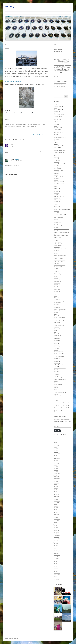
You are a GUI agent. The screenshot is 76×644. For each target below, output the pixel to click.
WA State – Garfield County (59, 255)
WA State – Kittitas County (59, 309)
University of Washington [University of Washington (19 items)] (61, 71)
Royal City (56, 219)
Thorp (56, 314)
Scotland (56, 142)
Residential (56, 206)
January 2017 (56, 455)
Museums (56, 159)
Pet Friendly (56, 198)
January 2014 (56, 513)
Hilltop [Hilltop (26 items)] (63, 63)
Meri (12, 145)
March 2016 (56, 472)
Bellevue (56, 273)
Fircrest (56, 334)
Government (56, 147)
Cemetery (56, 131)
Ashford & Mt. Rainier (59, 326)
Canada (55, 126)
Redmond (56, 291)
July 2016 (55, 465)
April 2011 (56, 566)
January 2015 (56, 495)
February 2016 (57, 473)
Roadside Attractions (58, 218)
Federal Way (57, 283)
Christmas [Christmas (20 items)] (60, 61)
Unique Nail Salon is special (59, 88)
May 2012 (56, 545)
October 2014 (56, 499)
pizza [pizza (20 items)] (60, 66)
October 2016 (56, 460)
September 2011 (57, 558)
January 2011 (56, 571)
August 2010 (56, 580)
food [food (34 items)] (68, 62)
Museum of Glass (21, 126)
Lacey (56, 370)
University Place (58, 352)
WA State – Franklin (58, 252)
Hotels (55, 154)
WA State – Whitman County (59, 384)
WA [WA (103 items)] (61, 72)
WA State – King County (58, 270)
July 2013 (55, 522)
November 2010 (57, 575)
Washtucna (57, 247)
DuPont (56, 327)
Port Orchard (57, 303)
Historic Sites (56, 149)
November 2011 (57, 555)
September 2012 (57, 539)
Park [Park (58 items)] (58, 66)
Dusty (56, 388)
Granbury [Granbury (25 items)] (56, 63)
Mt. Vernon (57, 355)
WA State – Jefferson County (59, 265)
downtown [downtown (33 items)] (61, 62)
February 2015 (57, 493)
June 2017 (56, 449)
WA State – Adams (57, 244)
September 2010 (57, 578)
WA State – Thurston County (59, 368)
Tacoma (17, 125)
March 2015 (56, 491)
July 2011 (55, 562)
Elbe (55, 330)
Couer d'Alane (57, 172)
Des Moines (57, 281)
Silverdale (57, 306)
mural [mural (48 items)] (59, 65)
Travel (21, 125)
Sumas (56, 383)
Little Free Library (58, 120)
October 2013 (56, 517)
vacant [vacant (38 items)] (58, 72)
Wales (56, 144)
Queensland (57, 111)
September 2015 (57, 481)
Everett (56, 360)
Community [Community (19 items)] (56, 62)
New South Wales (58, 110)
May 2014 (56, 506)
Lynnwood (57, 361)
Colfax (56, 386)
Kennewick (57, 250)
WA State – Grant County (60, 260)
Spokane (56, 366)
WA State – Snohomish (58, 357)
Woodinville (57, 299)
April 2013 (56, 527)
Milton (56, 288)
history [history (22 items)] (55, 64)
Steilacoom (57, 347)
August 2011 (56, 560)
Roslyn (56, 312)
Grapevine (57, 193)
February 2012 (57, 550)
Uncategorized (57, 242)
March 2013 (56, 529)
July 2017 (55, 447)
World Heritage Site (58, 152)
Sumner (56, 348)
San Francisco (57, 169)
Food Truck (57, 211)
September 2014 (57, 501)
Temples (56, 205)
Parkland (56, 340)
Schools (55, 221)
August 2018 (56, 444)
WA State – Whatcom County (59, 379)
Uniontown (57, 391)
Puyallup (56, 342)
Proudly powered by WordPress (12, 638)
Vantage (56, 316)
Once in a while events (58, 164)
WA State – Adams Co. (58, 245)
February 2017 (57, 454)
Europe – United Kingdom (59, 138)
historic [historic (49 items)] (66, 63)
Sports (55, 224)
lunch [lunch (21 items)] (69, 64)
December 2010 (57, 573)
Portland (56, 178)
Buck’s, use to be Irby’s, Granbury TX (61, 81)
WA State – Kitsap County (59, 301)
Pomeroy (56, 257)
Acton (56, 185)
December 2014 (57, 496)
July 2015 (55, 485)
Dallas (56, 187)
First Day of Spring (57, 80)
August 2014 (56, 503)
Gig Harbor (57, 335)
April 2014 (56, 508)
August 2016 (56, 464)
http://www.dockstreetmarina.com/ (13, 81)
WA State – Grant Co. (58, 258)
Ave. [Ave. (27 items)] (63, 60)
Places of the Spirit (57, 200)
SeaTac (56, 294)
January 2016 (56, 475)
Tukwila (56, 298)
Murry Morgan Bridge (13, 126)
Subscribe (57, 431)
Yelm (55, 376)
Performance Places (58, 196)
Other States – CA (57, 165)
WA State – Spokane (58, 365)
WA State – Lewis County (59, 317)
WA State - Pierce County (27, 125)
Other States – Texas (58, 183)
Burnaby (56, 123)
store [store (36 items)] (60, 69)
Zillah (56, 394)
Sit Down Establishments (60, 214)
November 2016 (57, 459)
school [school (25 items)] (64, 68)
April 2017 (56, 450)
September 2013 (57, 519)
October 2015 (56, 480)
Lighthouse (56, 157)
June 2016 (56, 467)
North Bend (57, 290)
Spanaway (57, 345)
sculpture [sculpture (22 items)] (68, 68)
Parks (55, 195)
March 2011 (56, 568)
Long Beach (57, 322)
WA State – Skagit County (59, 353)
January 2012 (56, 552)
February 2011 (57, 570)
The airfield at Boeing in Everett (40, 135)
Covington (57, 280)
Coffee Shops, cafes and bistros (61, 209)
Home (7, 13)
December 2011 (57, 553)
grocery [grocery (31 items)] (59, 63)
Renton (56, 293)
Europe (55, 134)
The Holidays (56, 237)
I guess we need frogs (11, 135)
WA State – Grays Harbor (59, 262)
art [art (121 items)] (61, 59)
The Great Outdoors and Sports (60, 236)
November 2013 (57, 516)
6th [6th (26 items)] (54, 60)
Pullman (56, 389)
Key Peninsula (57, 337)
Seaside (56, 180)
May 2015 (56, 488)
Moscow (56, 175)
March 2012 (56, 549)
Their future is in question (59, 239)
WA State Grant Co (57, 396)
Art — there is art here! (58, 105)
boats (39, 125)
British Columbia (57, 121)
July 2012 (55, 542)
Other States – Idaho (58, 170)
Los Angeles (57, 167)
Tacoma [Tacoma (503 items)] (66, 69)
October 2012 (56, 537)
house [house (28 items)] (58, 64)
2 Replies (7, 48)
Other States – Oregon (58, 182)
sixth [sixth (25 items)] (58, 69)
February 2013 (57, 531)
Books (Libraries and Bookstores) (60, 118)
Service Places (57, 223)
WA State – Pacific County (59, 321)
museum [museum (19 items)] (63, 65)
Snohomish (57, 363)
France (56, 136)
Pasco (56, 254)
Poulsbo (56, 304)
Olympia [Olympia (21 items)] (66, 65)
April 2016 (56, 470)
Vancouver (57, 124)
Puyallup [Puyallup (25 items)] (63, 66)
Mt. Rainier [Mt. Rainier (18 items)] (56, 65)
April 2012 (56, 547)
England (56, 139)
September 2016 (57, 462)
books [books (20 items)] (55, 61)
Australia (55, 108)
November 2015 (57, 478)
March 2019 (56, 442)
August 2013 (56, 521)
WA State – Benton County (59, 249)
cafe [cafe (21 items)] (57, 61)
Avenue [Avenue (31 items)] (66, 59)
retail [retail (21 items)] (62, 68)
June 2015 (56, 486)
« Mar (55, 412)
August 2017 (56, 446)
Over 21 (56, 213)
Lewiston (56, 173)
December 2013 (57, 514)
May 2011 (56, 565)
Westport (56, 263)
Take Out (56, 216)
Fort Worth (57, 188)
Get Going (10, 7)
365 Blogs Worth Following (17, 13)
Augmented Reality (58, 106)
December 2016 (57, 457)
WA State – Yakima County (59, 393)
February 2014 (57, 511)
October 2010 (56, 576)
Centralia (56, 319)
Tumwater (57, 375)
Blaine (56, 381)
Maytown (56, 371)
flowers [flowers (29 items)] (65, 62)
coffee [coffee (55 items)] (67, 61)
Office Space (56, 162)
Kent (55, 286)
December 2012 (57, 534)
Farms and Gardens (58, 146)
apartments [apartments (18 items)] (57, 60)
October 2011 (56, 557)
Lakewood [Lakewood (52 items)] (62, 64)
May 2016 (56, 468)
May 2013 (56, 526)
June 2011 (56, 563)
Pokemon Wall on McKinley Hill (60, 86)
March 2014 (56, 509)
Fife (55, 332)
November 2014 (57, 498)
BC (54, 113)
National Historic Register (60, 151)
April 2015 (56, 490)
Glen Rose (57, 190)
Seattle (56, 296)
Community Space (57, 133)
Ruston (56, 343)
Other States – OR (57, 177)
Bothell (56, 276)
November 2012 (57, 535)
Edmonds (56, 358)
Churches (56, 201)
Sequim (56, 268)
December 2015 (57, 477)
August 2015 (56, 483)
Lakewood (57, 339)
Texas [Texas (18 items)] (55, 71)
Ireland (56, 141)
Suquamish (57, 308)
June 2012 (56, 544)
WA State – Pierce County (59, 324)
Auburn (56, 272)
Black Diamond (58, 275)
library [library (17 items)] (66, 64)
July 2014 (55, 504)
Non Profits (56, 160)
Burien (56, 278)
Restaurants (56, 208)
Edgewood (57, 329)
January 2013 (56, 532)
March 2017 (56, 452)
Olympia (56, 373)
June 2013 (56, 524)
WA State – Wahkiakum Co (59, 378)
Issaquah (56, 285)
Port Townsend (58, 267)
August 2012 (56, 540)
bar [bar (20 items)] (68, 60)
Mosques (56, 203)
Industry (55, 155)
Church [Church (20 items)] (63, 61)
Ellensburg (57, 311)
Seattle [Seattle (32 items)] (55, 69)
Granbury (56, 191)
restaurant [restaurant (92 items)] (57, 67)
